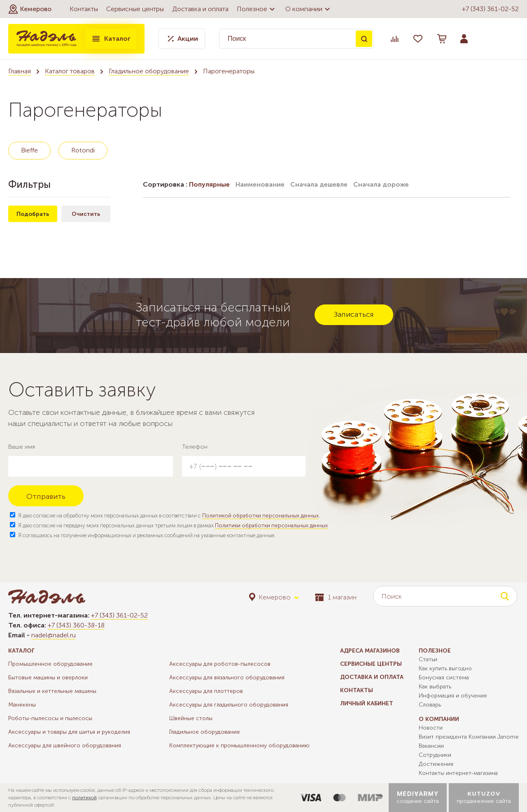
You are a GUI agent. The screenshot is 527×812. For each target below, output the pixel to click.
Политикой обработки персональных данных (260, 516)
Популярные (209, 184)
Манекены (22, 705)
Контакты (84, 9)
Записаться (354, 314)
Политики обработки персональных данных (271, 525)
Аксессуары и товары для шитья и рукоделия (69, 732)
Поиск (364, 39)
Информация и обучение (453, 696)
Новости (431, 728)
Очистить (86, 214)
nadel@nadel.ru (54, 635)
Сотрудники (435, 755)
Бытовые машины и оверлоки (48, 677)
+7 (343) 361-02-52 (490, 9)
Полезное (257, 9)
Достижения (436, 764)
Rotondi (83, 150)
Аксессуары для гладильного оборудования (229, 705)
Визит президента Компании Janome (469, 737)
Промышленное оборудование (50, 664)
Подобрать (33, 214)
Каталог (111, 39)
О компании (309, 9)
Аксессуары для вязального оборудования (227, 677)
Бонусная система (444, 677)
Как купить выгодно (445, 668)
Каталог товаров (70, 71)
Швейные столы (191, 718)
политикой (84, 798)
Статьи (428, 659)
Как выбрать (435, 687)
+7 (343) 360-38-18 (76, 625)
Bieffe (29, 150)
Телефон (195, 447)
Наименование (260, 184)
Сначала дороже (381, 184)
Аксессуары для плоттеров (206, 691)
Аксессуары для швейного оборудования (65, 745)
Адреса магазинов (370, 651)
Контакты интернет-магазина (458, 773)
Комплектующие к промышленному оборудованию (239, 745)
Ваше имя (22, 447)
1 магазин (336, 597)
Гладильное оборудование (149, 71)
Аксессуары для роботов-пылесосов (220, 664)
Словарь (430, 705)
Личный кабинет (367, 703)
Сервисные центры (135, 9)
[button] (30, 9)
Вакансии (431, 746)
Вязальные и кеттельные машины (52, 691)
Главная (20, 71)
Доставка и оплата (200, 9)
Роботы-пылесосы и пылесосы (50, 718)
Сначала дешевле (319, 184)
